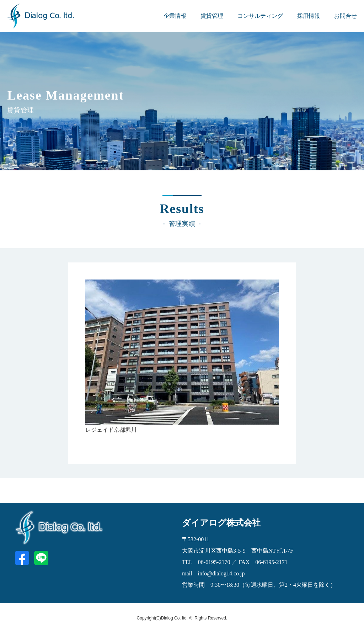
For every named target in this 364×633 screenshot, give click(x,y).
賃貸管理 (212, 16)
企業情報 (175, 16)
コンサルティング (260, 16)
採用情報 (309, 16)
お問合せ (346, 16)
